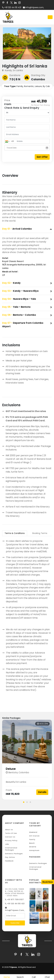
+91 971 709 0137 (14, 899)
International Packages (11, 849)
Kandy (11, 283)
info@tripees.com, (33, 7)
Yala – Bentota (16, 307)
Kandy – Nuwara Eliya (20, 291)
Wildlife (33, 847)
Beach (32, 843)
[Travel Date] (27, 148)
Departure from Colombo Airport (23, 325)
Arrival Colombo (17, 229)
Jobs (7, 844)
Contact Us (10, 837)
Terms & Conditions (15, 533)
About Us (9, 830)
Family (32, 840)
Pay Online (10, 857)
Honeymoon (34, 850)
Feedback (9, 861)
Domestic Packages (14, 854)
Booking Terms (40, 533)
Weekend (33, 832)
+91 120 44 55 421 (15, 904)
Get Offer (42, 157)
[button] (24, 802)
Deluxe (11, 769)
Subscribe (15, 923)
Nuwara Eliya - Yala (19, 299)
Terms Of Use (11, 833)
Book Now (48, 882)
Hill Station (34, 836)
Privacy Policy (11, 841)
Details (42, 792)
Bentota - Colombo (19, 315)
